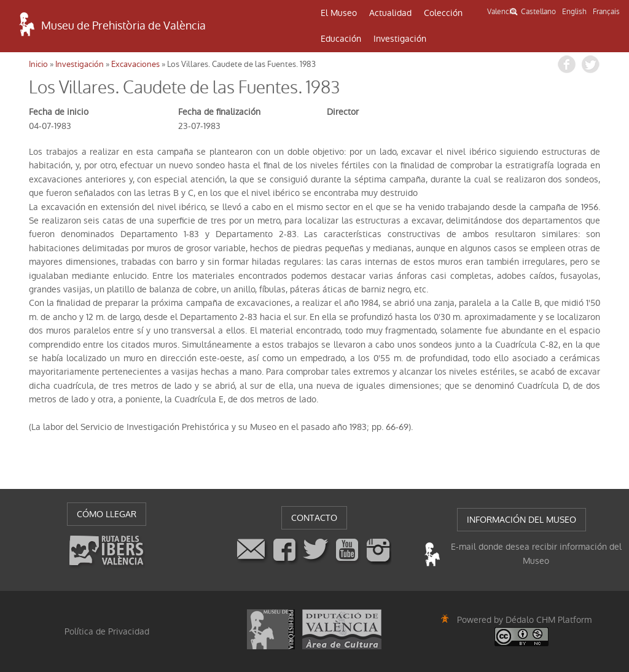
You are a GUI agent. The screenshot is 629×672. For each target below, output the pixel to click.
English (574, 12)
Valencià (501, 12)
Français (606, 12)
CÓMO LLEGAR (107, 514)
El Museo (339, 13)
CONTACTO (314, 518)
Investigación (400, 39)
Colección (443, 13)
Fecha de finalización (219, 112)
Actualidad (390, 13)
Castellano (538, 12)
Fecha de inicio (59, 112)
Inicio (38, 64)
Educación (341, 39)
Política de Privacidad (107, 631)
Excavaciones (135, 64)
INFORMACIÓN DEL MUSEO (522, 520)
